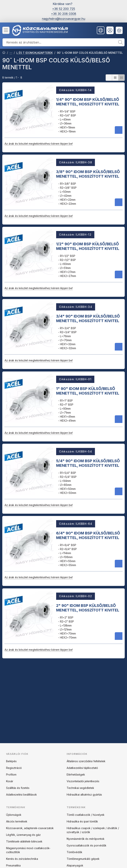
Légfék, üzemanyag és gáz (23, 835)
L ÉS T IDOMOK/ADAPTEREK (35, 53)
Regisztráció (14, 768)
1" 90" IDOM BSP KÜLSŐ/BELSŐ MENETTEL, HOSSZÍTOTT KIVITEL (88, 391)
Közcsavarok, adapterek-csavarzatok (30, 828)
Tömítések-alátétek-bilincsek (24, 841)
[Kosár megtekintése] (119, 30)
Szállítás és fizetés (18, 788)
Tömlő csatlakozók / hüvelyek (86, 815)
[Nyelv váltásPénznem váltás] (101, 30)
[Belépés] (110, 30)
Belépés (11, 761)
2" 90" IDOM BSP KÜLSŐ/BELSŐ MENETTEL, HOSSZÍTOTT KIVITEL (88, 608)
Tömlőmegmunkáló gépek (83, 859)
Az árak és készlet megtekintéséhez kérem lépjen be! (39, 144)
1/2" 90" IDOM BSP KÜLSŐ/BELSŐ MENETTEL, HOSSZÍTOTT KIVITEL (88, 246)
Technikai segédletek (80, 788)
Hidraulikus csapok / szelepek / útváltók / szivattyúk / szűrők (93, 830)
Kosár (10, 781)
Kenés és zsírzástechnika (22, 859)
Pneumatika (13, 865)
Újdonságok (14, 815)
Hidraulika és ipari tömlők (82, 821)
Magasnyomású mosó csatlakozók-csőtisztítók (28, 850)
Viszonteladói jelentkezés (83, 781)
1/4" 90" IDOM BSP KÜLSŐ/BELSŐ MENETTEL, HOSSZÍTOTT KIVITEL (88, 102)
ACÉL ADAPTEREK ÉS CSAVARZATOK (11, 53)
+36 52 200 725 (64, 9)
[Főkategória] (4, 53)
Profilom (11, 775)
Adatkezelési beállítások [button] (21, 795)
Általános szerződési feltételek (86, 761)
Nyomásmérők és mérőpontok (86, 839)
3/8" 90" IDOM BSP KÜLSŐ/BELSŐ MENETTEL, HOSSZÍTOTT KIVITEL (88, 174)
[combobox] (63, 42)
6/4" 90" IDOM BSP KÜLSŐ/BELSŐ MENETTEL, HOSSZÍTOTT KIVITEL (88, 535)
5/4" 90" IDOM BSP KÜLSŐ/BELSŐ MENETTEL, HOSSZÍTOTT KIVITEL (88, 463)
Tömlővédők (74, 852)
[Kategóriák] (6, 30)
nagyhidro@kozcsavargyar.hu (63, 19)
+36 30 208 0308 (64, 14)
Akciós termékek (17, 821)
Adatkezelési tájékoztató (82, 768)
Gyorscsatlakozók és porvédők (87, 845)
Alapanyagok (75, 865)
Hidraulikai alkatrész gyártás (84, 795)
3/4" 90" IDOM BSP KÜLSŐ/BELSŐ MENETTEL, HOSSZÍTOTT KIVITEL (88, 318)
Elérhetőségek (76, 775)
